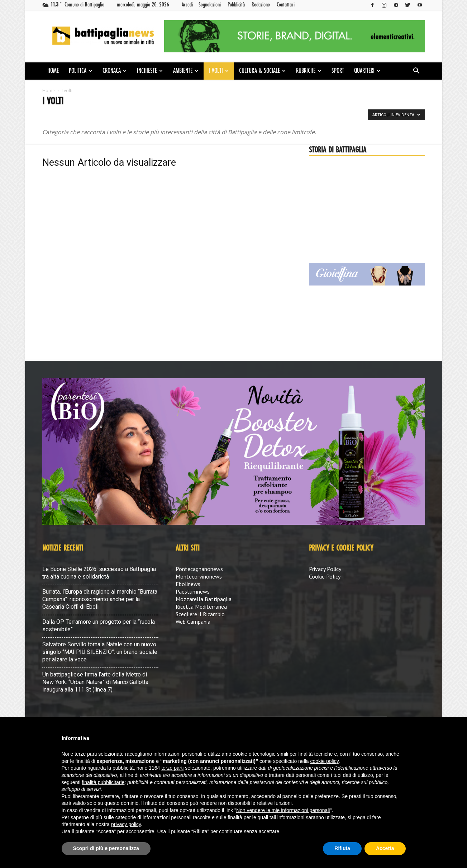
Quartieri (367, 71)
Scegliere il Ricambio (200, 614)
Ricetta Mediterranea (201, 607)
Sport (338, 71)
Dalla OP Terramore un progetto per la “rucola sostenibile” (99, 626)
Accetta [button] (385, 848)
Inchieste (150, 71)
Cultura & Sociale (262, 71)
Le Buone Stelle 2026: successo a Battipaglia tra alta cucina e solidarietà (99, 573)
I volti (219, 71)
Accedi (187, 5)
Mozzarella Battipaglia (204, 599)
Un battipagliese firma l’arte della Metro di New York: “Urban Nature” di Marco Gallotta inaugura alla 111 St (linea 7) (95, 682)
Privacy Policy (325, 569)
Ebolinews (188, 584)
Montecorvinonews (199, 576)
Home (53, 71)
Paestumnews (193, 591)
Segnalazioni (210, 5)
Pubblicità (236, 5)
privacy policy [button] (126, 824)
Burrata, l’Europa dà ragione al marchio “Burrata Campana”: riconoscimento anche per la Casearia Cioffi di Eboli (100, 599)
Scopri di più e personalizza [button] (106, 848)
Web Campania (193, 622)
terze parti (172, 768)
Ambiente (186, 71)
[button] (416, 71)
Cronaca (115, 71)
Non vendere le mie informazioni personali (283, 810)
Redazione (261, 5)
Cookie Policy (325, 576)
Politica (80, 71)
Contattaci (286, 5)
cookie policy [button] (325, 761)
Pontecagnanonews (199, 569)
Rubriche (309, 71)
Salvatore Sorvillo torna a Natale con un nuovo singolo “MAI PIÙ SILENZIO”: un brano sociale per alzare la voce (100, 652)
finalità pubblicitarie (103, 782)
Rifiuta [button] (342, 848)
